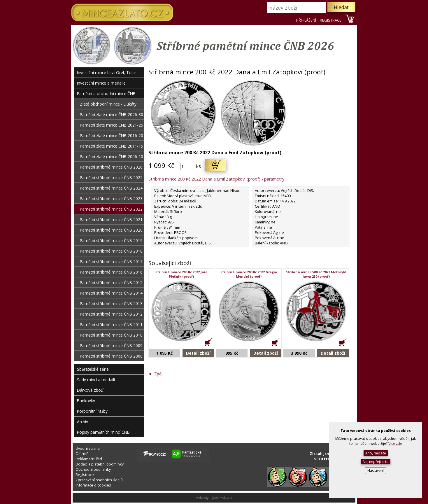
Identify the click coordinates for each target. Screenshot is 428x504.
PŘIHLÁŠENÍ (306, 20)
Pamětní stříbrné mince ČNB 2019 (111, 240)
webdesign (203, 498)
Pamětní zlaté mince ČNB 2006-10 (112, 156)
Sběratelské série (93, 369)
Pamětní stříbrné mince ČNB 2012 (111, 314)
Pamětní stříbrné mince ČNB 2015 (111, 282)
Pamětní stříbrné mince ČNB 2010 (111, 335)
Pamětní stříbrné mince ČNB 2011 (111, 324)
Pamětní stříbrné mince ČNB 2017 (111, 261)
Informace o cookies (93, 485)
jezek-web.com (222, 498)
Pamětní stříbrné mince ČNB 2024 (111, 188)
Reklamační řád (89, 459)
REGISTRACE (331, 20)
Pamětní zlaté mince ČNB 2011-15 (112, 146)
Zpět (159, 374)
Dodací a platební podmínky (100, 464)
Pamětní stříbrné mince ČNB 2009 (111, 345)
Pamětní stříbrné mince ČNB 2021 (111, 219)
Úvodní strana (88, 448)
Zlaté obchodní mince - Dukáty (108, 104)
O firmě (82, 454)
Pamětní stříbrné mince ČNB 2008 (111, 356)
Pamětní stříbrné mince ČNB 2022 (111, 209)
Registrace (85, 475)
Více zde (395, 443)
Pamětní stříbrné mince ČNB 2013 (111, 303)
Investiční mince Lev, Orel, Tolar (107, 72)
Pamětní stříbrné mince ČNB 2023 (111, 198)
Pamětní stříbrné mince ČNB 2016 (111, 272)
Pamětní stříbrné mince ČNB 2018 (111, 251)
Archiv (83, 422)
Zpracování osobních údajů (99, 480)
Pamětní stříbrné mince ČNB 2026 (111, 167)
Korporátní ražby (92, 411)
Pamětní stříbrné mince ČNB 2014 (111, 293)
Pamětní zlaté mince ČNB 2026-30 (112, 114)
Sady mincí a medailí (96, 380)
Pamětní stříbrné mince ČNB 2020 (111, 230)
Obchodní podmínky (93, 469)
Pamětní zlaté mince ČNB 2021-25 (112, 125)
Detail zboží (198, 353)
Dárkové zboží (90, 390)
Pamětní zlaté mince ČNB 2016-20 (112, 135)
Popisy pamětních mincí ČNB (103, 432)
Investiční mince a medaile (101, 83)
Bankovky (86, 401)
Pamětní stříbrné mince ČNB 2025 (111, 177)
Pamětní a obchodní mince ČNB (106, 93)
